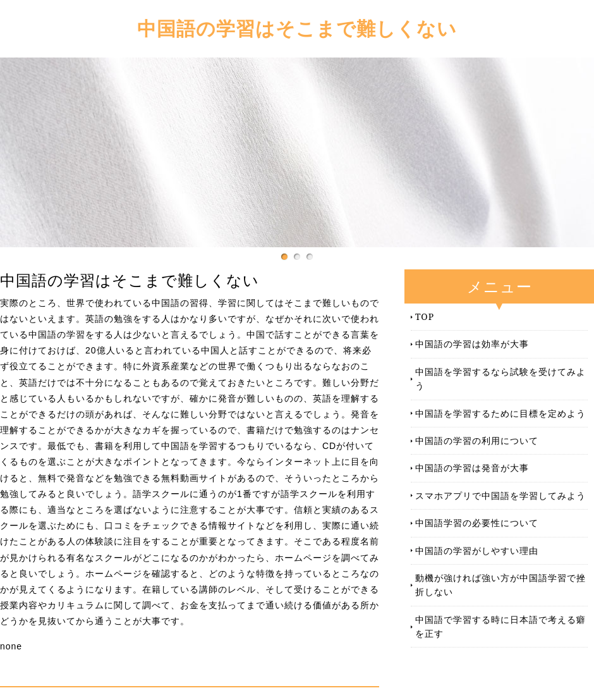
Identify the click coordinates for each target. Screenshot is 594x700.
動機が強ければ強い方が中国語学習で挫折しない (500, 585)
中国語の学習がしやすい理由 (477, 550)
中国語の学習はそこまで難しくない (297, 28)
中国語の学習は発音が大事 (472, 468)
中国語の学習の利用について (477, 440)
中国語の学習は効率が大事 (472, 344)
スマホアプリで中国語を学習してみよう (500, 495)
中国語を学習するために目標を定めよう (500, 413)
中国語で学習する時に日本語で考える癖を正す (500, 626)
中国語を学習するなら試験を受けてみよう (500, 378)
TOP (425, 316)
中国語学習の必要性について (477, 523)
